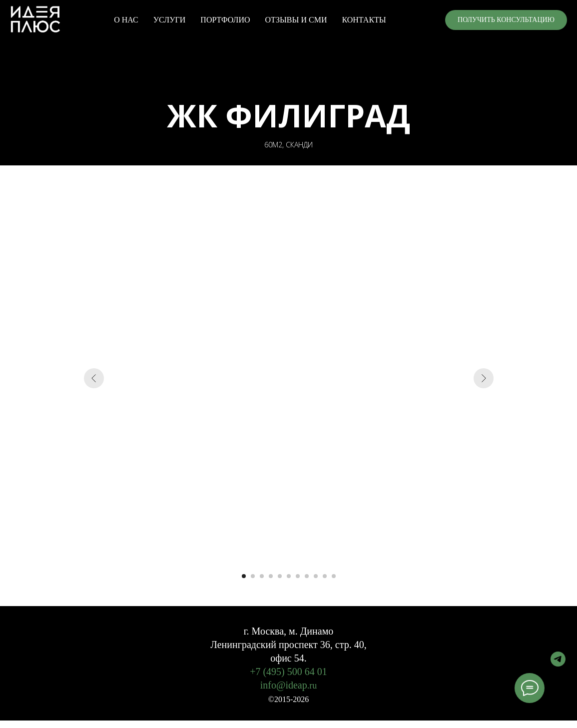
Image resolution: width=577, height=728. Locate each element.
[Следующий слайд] (484, 378)
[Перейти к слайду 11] (334, 576)
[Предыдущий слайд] (94, 378)
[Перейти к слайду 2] (253, 576)
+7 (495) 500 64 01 (288, 672)
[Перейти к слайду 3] (262, 576)
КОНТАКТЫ (364, 20)
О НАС (126, 20)
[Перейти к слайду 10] (325, 576)
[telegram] (558, 664)
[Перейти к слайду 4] (271, 576)
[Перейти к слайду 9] (316, 576)
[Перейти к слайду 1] (244, 576)
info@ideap (284, 685)
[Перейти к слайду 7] (298, 576)
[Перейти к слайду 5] (280, 576)
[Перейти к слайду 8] (307, 576)
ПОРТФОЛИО (225, 20)
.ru (312, 686)
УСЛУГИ (170, 20)
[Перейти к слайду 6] (289, 576)
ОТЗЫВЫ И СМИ (296, 20)
